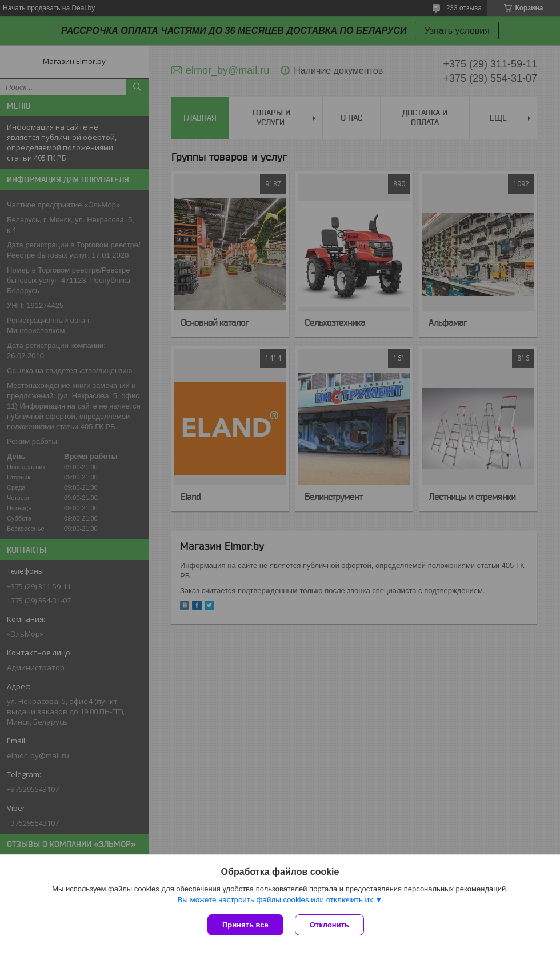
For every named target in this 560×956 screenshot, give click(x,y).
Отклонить (329, 925)
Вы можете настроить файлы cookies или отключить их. (276, 900)
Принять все (245, 925)
